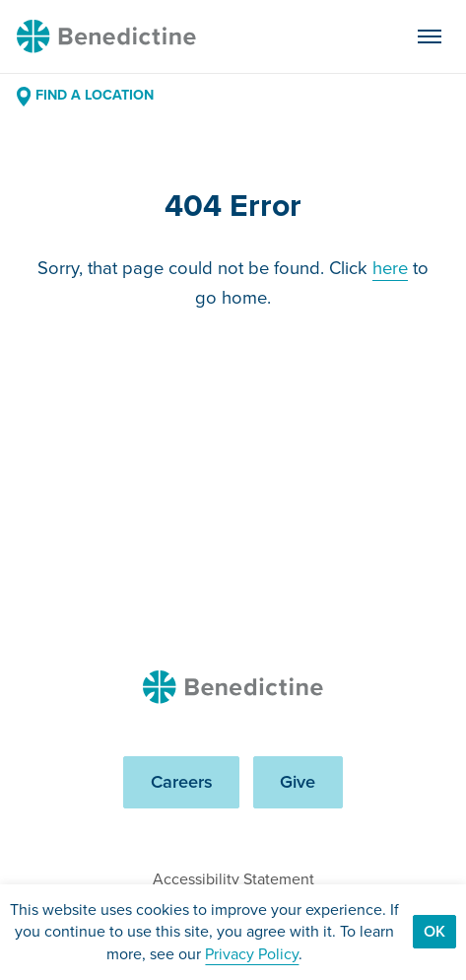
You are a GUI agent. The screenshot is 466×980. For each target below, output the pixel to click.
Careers (182, 781)
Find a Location (85, 95)
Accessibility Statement (233, 879)
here (390, 268)
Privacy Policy (252, 954)
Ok (434, 931)
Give (298, 781)
